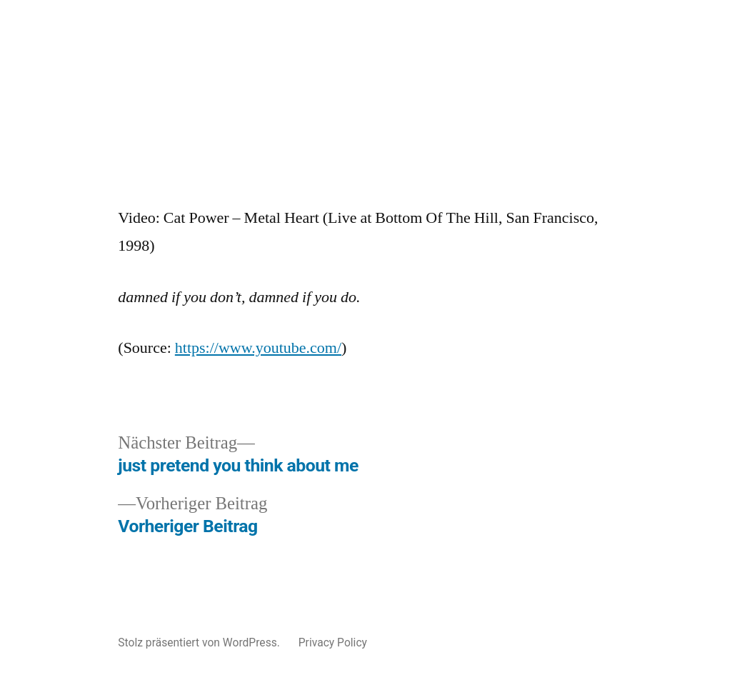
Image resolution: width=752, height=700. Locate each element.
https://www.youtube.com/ (258, 348)
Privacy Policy (333, 642)
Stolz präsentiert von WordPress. (200, 642)
